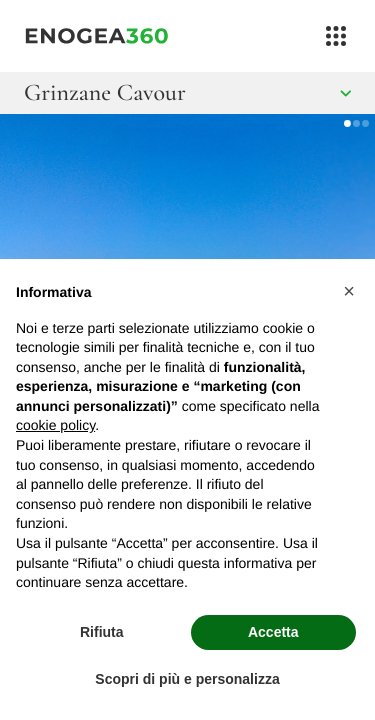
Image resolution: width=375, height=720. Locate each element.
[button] (349, 291)
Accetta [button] (273, 632)
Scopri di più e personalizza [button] (187, 679)
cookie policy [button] (55, 425)
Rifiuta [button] (102, 632)
